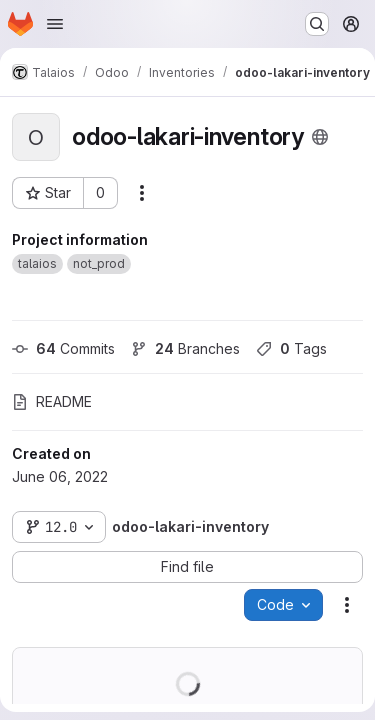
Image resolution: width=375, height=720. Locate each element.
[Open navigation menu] (55, 24)
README (52, 401)
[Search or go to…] (317, 24)
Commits (63, 348)
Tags (291, 348)
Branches (185, 348)
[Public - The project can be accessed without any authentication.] (320, 137)
